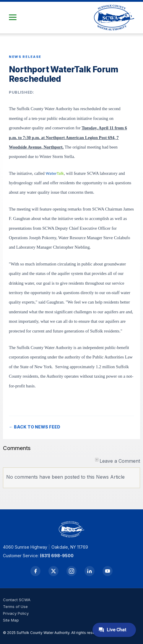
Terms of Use (15, 606)
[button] (13, 17)
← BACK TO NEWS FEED (35, 427)
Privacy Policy (16, 613)
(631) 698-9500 (57, 556)
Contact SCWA (17, 600)
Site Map (11, 620)
